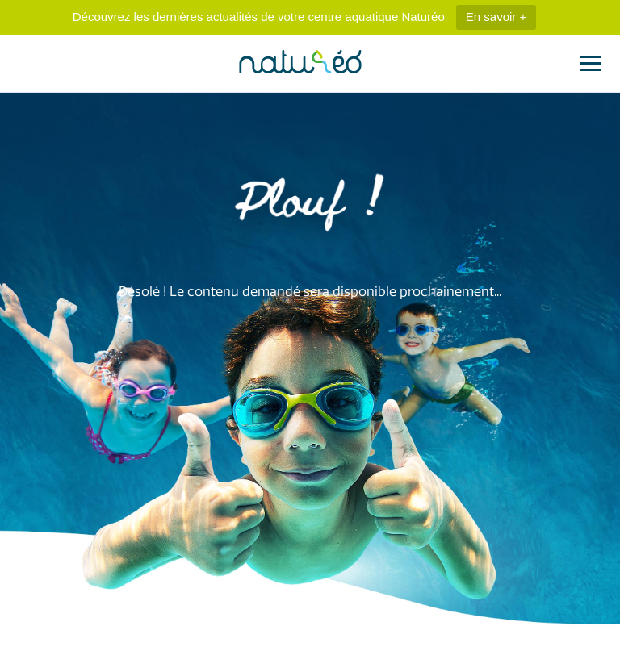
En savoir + (496, 17)
